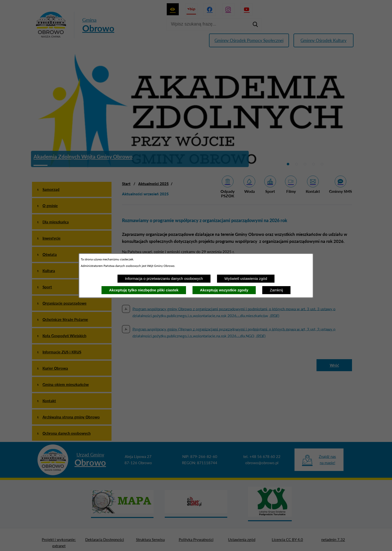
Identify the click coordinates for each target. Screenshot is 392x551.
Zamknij (276, 290)
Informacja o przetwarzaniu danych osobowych (164, 279)
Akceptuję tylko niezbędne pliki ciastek (144, 290)
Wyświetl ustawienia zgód (246, 279)
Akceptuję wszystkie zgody (224, 290)
